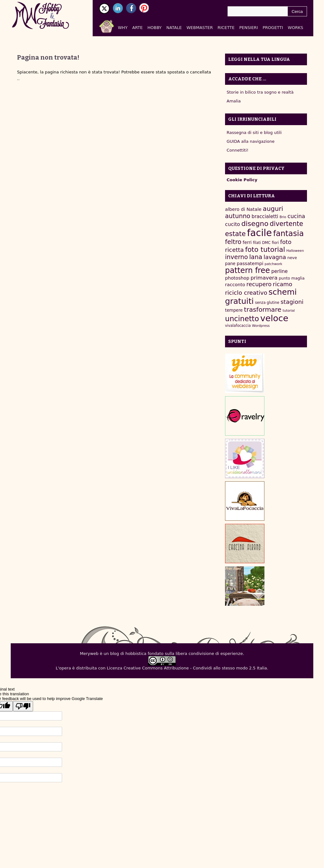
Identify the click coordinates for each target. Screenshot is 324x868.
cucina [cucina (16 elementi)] (296, 216)
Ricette (226, 28)
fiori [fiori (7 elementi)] (275, 243)
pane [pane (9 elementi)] (230, 264)
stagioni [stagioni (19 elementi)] (292, 302)
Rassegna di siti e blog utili (254, 133)
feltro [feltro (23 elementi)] (233, 242)
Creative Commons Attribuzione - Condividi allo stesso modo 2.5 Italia (195, 668)
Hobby (155, 28)
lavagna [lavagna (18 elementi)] (275, 257)
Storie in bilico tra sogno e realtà (260, 92)
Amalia (234, 101)
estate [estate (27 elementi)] (235, 234)
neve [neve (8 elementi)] (292, 258)
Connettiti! (237, 150)
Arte (138, 28)
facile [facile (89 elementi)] (260, 233)
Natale (174, 28)
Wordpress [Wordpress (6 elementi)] (261, 326)
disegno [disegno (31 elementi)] (255, 224)
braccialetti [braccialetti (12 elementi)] (265, 217)
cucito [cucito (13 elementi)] (233, 224)
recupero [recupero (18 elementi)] (259, 284)
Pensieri (249, 28)
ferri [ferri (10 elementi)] (247, 242)
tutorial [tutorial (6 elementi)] (289, 311)
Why (123, 28)
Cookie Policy (242, 180)
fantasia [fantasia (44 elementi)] (289, 233)
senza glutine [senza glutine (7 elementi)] (267, 303)
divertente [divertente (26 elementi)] (286, 224)
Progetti (273, 28)
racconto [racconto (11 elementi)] (235, 284)
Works (295, 28)
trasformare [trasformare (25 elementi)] (263, 310)
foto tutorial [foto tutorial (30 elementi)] (265, 249)
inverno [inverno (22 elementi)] (237, 257)
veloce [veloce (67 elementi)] (274, 318)
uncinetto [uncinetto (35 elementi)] (242, 319)
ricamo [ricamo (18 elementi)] (283, 284)
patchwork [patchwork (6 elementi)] (274, 264)
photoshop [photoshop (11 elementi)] (237, 278)
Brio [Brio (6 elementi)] (283, 217)
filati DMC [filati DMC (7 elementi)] (262, 243)
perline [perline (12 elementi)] (280, 271)
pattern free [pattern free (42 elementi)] (247, 270)
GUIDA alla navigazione (251, 141)
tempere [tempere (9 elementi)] (234, 310)
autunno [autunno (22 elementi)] (238, 216)
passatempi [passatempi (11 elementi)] (250, 263)
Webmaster (200, 28)
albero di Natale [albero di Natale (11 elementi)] (243, 209)
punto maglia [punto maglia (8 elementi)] (292, 278)
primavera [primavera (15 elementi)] (264, 278)
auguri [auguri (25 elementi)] (273, 209)
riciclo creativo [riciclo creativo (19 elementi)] (246, 293)
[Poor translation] (23, 706)
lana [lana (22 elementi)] (256, 257)
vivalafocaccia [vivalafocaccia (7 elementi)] (238, 326)
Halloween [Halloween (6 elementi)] (295, 251)
